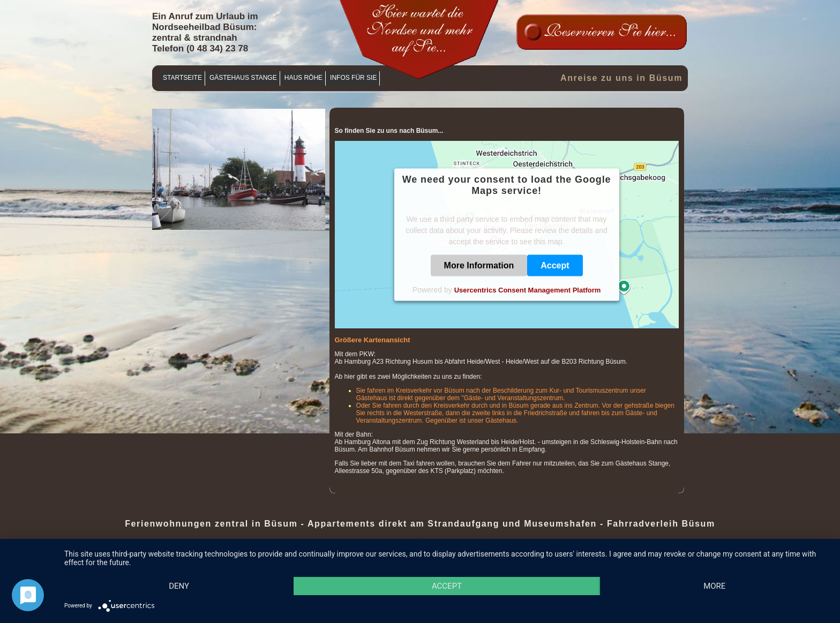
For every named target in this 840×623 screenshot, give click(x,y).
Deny (179, 586)
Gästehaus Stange (243, 78)
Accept (555, 265)
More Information (479, 265)
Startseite (182, 78)
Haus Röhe (303, 78)
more (714, 586)
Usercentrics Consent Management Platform (528, 290)
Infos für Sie (353, 78)
